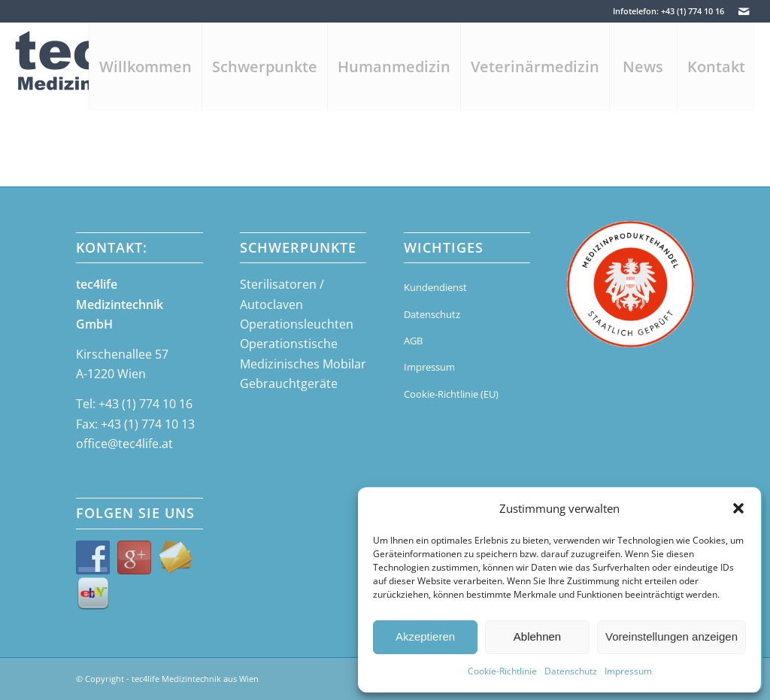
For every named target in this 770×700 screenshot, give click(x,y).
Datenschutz (571, 671)
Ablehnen (537, 636)
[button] (738, 508)
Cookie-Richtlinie (502, 671)
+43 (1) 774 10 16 (146, 404)
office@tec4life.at (124, 444)
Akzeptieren (425, 636)
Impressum (628, 671)
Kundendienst (435, 287)
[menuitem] (145, 67)
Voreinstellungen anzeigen (671, 636)
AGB (413, 341)
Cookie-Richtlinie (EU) (451, 394)
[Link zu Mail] (744, 11)
